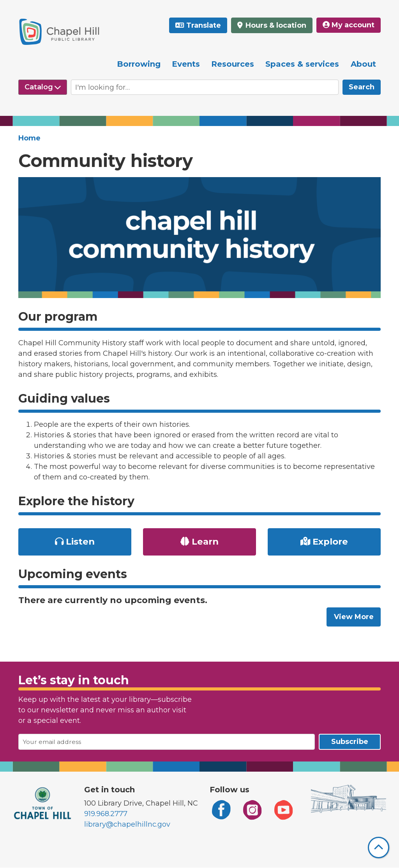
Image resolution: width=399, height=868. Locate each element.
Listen (75, 541)
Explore (324, 541)
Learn (199, 541)
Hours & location (275, 25)
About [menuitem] (363, 64)
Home (29, 138)
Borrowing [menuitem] (139, 64)
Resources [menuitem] (233, 64)
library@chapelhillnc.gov (127, 824)
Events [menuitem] (186, 64)
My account (349, 25)
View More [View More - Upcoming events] (354, 617)
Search (362, 87)
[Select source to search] (43, 87)
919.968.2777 (106, 814)
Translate (204, 25)
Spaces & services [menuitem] (302, 64)
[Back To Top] (379, 848)
